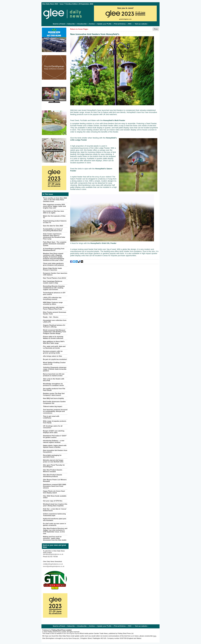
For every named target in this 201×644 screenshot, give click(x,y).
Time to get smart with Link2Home (51, 417)
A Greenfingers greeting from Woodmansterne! (54, 249)
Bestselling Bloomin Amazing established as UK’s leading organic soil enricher (54, 288)
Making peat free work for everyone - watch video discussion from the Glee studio (55, 538)
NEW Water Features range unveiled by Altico (53, 303)
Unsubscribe (82, 24)
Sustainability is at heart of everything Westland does (53, 230)
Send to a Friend (59, 24)
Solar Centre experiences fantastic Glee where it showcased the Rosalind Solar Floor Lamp (54, 236)
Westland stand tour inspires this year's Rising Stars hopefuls (55, 505)
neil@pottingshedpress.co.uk (53, 564)
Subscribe (71, 24)
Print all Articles (120, 24)
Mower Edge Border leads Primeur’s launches (52, 269)
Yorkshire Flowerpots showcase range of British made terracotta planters (55, 369)
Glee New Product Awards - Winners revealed (53, 471)
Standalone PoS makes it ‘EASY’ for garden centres (55, 437)
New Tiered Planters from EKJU (55, 278)
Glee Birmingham (69, 633)
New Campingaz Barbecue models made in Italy (53, 282)
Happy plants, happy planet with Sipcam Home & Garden (55, 446)
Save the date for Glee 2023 (53, 226)
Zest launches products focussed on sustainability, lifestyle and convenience (55, 411)
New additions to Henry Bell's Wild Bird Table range (54, 342)
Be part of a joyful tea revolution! (55, 359)
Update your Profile (104, 24)
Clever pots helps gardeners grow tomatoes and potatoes (53, 264)
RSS (130, 24)
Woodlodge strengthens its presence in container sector (53, 385)
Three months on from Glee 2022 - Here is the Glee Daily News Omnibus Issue (55, 200)
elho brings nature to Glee (52, 356)
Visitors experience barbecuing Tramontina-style (54, 515)
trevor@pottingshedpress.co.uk (54, 566)
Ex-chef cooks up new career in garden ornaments (54, 524)
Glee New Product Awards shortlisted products (52, 476)
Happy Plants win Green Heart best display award (54, 492)
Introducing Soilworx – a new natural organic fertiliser (54, 441)
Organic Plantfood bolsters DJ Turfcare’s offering (54, 326)
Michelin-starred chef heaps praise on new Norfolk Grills (53, 461)
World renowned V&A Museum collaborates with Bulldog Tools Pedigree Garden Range (55, 332)
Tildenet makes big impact (53, 406)
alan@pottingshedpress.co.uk (53, 554)
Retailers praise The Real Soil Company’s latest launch (54, 394)
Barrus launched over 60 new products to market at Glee (54, 375)
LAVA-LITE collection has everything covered (52, 298)
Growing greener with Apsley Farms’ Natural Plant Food (54, 308)
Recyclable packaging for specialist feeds (52, 456)
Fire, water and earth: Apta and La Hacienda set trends (54, 347)
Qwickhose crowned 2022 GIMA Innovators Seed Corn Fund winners (55, 486)
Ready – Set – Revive (51, 317)
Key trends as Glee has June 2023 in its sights (53, 212)
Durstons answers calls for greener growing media (53, 352)
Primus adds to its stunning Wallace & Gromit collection (53, 337)
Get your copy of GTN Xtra (53, 501)
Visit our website (141, 24)
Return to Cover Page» (79, 29)
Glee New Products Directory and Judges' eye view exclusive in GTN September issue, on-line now (55, 531)
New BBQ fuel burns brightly (53, 398)
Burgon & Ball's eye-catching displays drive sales (54, 432)
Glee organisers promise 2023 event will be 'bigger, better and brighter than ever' (54, 206)
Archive (92, 24)
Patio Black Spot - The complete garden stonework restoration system (55, 244)
